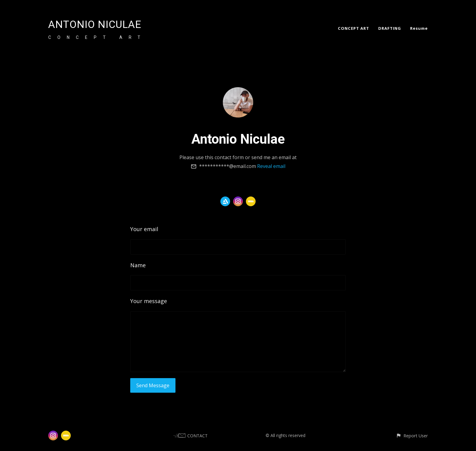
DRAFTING (390, 28)
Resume (419, 28)
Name (138, 265)
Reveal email (271, 166)
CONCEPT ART (354, 28)
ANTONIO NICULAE (95, 24)
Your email (144, 229)
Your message (149, 301)
